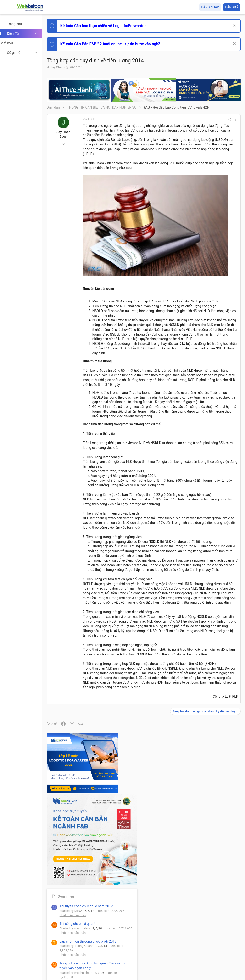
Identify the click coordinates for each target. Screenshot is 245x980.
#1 (171, 119)
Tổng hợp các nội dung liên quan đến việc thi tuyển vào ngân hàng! (214, 326)
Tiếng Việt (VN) (84, 949)
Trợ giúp (204, 949)
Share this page (210, 423)
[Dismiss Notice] (233, 26)
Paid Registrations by (94, 965)
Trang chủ (220, 949)
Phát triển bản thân (206, 264)
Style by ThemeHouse (71, 969)
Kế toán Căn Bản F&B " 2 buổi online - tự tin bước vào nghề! (119, 44)
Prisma (61, 949)
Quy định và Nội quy (160, 949)
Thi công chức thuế (207, 371)
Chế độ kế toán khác (207, 344)
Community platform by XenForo (97, 961)
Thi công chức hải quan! (211, 273)
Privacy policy (186, 949)
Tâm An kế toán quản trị (203, 396)
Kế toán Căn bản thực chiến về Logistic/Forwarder (111, 26)
